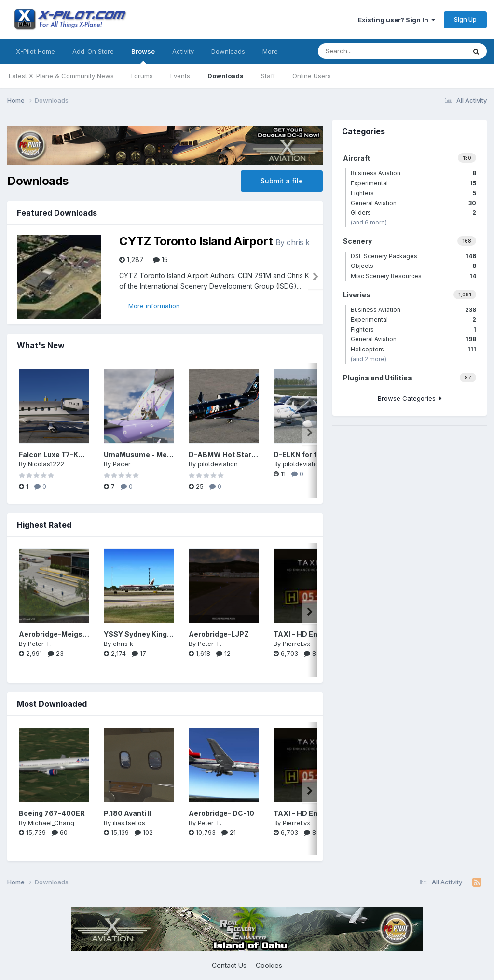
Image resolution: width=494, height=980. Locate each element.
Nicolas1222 (46, 464)
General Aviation (413, 203)
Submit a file (282, 181)
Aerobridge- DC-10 (221, 813)
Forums (142, 76)
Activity (183, 51)
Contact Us (229, 965)
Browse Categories (410, 398)
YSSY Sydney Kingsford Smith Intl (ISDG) (174, 634)
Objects (413, 266)
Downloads (226, 76)
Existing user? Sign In (397, 20)
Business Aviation (413, 173)
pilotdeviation (218, 464)
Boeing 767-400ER (52, 813)
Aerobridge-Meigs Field (60, 634)
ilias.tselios (129, 823)
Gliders (413, 213)
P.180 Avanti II (128, 813)
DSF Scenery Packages (413, 256)
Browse (143, 56)
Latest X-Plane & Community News (61, 76)
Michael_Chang (51, 823)
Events (180, 76)
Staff (268, 76)
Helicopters (413, 349)
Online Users (312, 76)
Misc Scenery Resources (413, 276)
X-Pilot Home (35, 51)
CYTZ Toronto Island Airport (196, 241)
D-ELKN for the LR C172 (314, 455)
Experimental (413, 183)
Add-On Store (93, 51)
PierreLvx (296, 644)
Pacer (122, 464)
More (270, 51)
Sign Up (465, 19)
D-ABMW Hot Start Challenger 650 (249, 455)
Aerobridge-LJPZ (219, 634)
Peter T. (40, 644)
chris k (298, 242)
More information (154, 306)
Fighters (413, 193)
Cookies (269, 965)
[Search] (376, 51)
